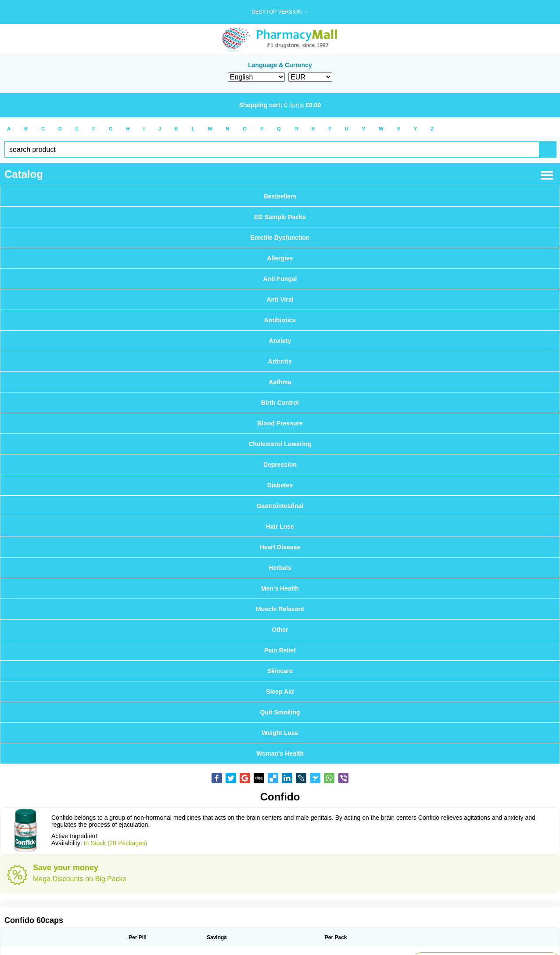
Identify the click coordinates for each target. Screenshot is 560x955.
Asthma (280, 382)
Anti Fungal (280, 279)
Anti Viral (280, 299)
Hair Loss (280, 526)
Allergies (280, 258)
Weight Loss (280, 733)
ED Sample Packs (280, 217)
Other (280, 630)
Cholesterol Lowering (280, 444)
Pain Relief (280, 650)
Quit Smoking (280, 712)
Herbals (280, 568)
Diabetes (280, 485)
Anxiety (280, 341)
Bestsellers (280, 196)
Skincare (280, 671)
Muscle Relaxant (280, 609)
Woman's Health (280, 753)
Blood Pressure (280, 423)
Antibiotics (280, 320)
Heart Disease (280, 547)
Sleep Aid (280, 692)
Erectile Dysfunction (280, 238)
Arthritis (280, 361)
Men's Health (280, 588)
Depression (280, 465)
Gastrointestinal (280, 506)
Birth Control (280, 403)
